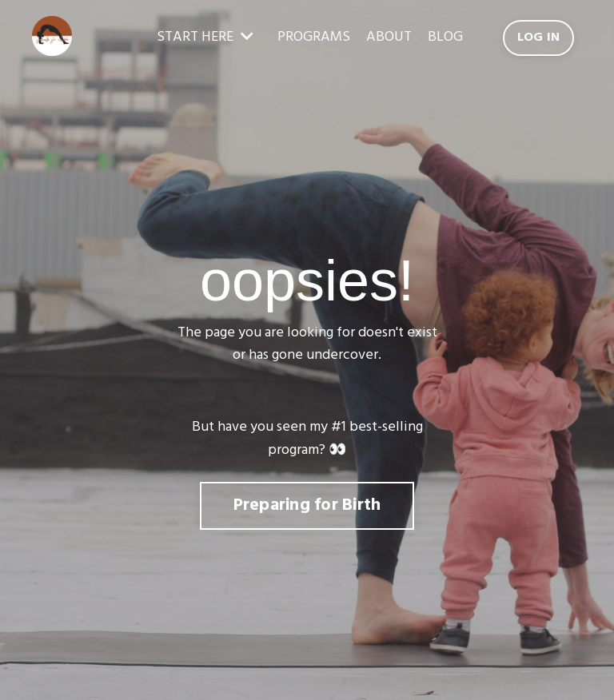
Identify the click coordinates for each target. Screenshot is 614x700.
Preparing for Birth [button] (307, 505)
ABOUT (389, 38)
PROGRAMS (314, 38)
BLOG (445, 38)
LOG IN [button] (539, 38)
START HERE (205, 38)
